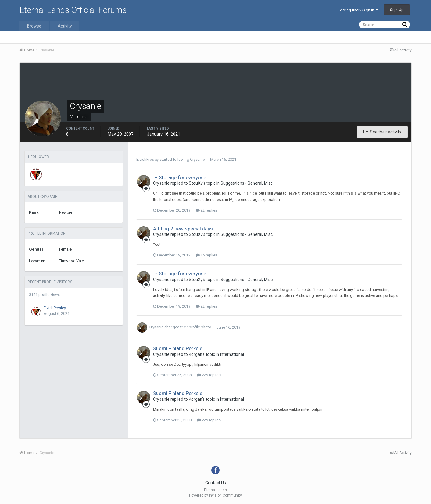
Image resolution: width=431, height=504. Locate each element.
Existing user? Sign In (358, 10)
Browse (34, 26)
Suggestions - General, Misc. (247, 183)
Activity (65, 26)
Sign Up (397, 10)
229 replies (209, 375)
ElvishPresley (55, 308)
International (232, 354)
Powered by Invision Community (215, 495)
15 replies (207, 255)
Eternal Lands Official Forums (73, 10)
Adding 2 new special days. (183, 229)
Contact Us (216, 483)
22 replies (207, 210)
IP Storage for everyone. (180, 177)
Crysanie (197, 159)
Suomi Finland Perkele (178, 348)
